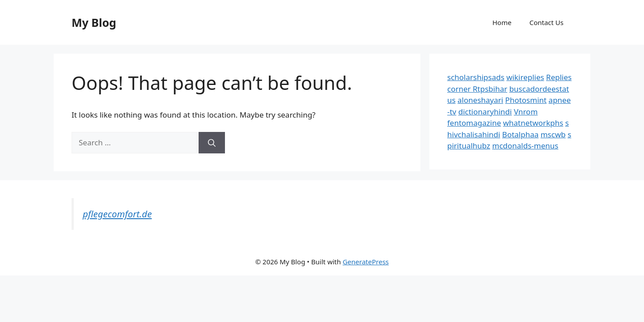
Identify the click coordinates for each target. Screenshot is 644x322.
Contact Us (547, 22)
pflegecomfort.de (117, 214)
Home (502, 22)
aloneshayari (480, 100)
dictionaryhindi (485, 112)
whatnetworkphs (533, 123)
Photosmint (526, 100)
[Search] (212, 143)
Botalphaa (520, 134)
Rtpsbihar (490, 89)
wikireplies (525, 77)
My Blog (94, 22)
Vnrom (526, 112)
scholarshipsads (476, 77)
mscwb (553, 134)
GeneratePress (366, 262)
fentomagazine (474, 123)
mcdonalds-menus (525, 146)
